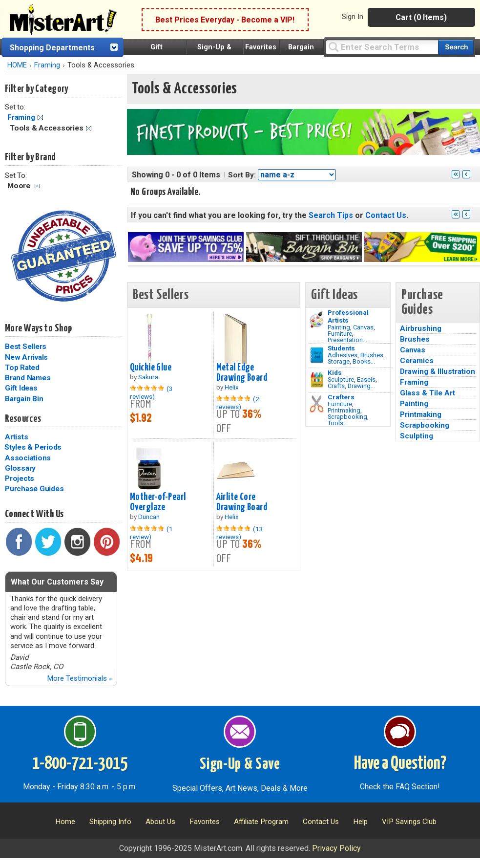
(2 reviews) (238, 403)
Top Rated (22, 368)
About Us (160, 822)
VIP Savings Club (409, 822)
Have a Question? (400, 764)
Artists (16, 437)
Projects (20, 478)
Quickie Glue (151, 368)
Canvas (363, 327)
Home (65, 822)
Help (360, 822)
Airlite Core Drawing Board (242, 502)
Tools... (338, 423)
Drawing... (361, 386)
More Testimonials (79, 678)
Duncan (149, 517)
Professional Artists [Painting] (348, 316)
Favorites (261, 47)
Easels (366, 380)
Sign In (353, 17)
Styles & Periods (33, 447)
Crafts (336, 386)
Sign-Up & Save (240, 764)
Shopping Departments (52, 48)
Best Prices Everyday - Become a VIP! (225, 20)
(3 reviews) (151, 392)
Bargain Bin (24, 399)
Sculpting (417, 436)
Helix (232, 387)
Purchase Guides (34, 489)
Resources (23, 419)
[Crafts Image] (317, 380)
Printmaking (344, 410)
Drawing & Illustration (438, 371)
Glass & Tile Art (428, 393)
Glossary (20, 468)
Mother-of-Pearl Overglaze (158, 502)
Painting (339, 327)
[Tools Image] (317, 404)
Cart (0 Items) (421, 17)
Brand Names (28, 378)
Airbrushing (421, 328)
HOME (17, 65)
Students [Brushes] (341, 348)
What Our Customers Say (57, 582)
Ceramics (417, 361)
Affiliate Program (261, 822)
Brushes (372, 355)
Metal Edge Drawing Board (242, 373)
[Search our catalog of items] (456, 47)
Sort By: (242, 175)
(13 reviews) (240, 533)
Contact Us (386, 215)
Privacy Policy (336, 848)
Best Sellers (26, 347)
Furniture (340, 334)
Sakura (148, 377)
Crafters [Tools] (341, 397)
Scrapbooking (347, 417)
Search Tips (331, 215)
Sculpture (341, 380)
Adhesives (343, 355)
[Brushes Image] (317, 355)
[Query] (382, 47)
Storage (339, 361)
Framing (47, 65)
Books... (364, 361)
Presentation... (347, 340)
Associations (28, 458)
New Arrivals (26, 357)
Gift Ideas (21, 388)
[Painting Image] (317, 320)
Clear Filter (40, 118)
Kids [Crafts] (335, 372)
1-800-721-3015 (80, 764)
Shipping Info (110, 822)
